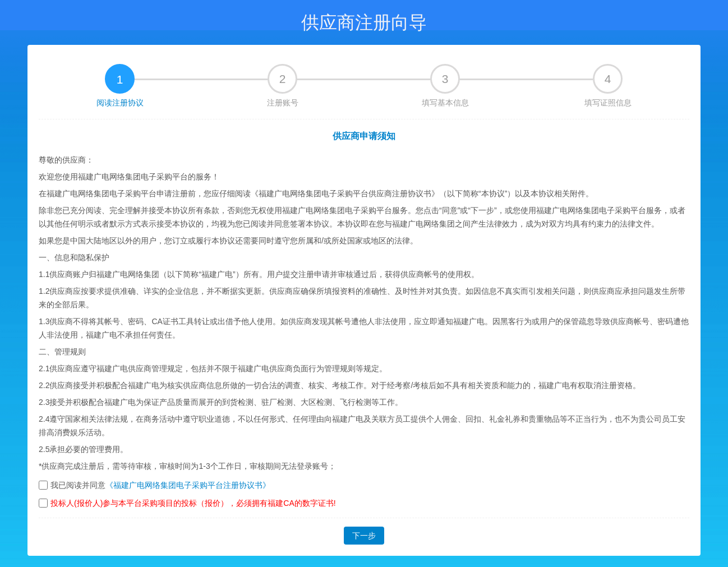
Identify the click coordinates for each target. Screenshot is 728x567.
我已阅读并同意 (78, 485)
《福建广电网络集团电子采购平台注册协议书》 (188, 485)
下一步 (364, 536)
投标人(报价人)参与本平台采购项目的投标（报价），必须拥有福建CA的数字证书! (193, 503)
